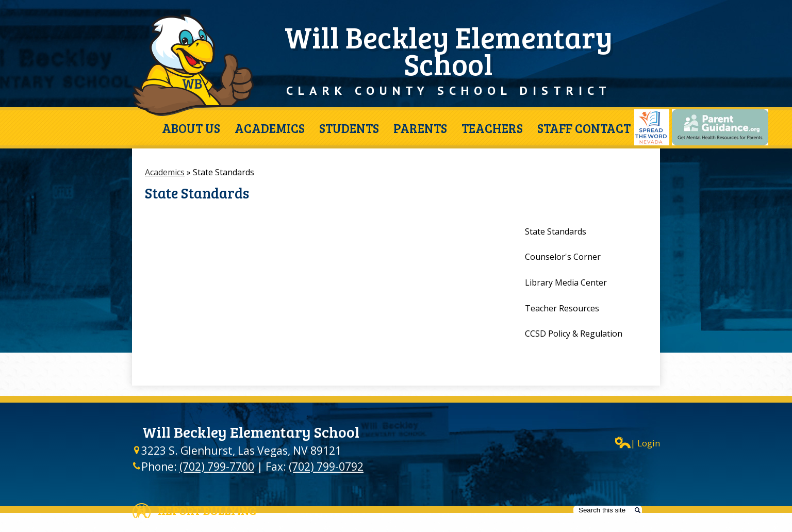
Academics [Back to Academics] (165, 172)
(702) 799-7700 (217, 467)
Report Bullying (207, 510)
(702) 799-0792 (326, 467)
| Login (638, 443)
